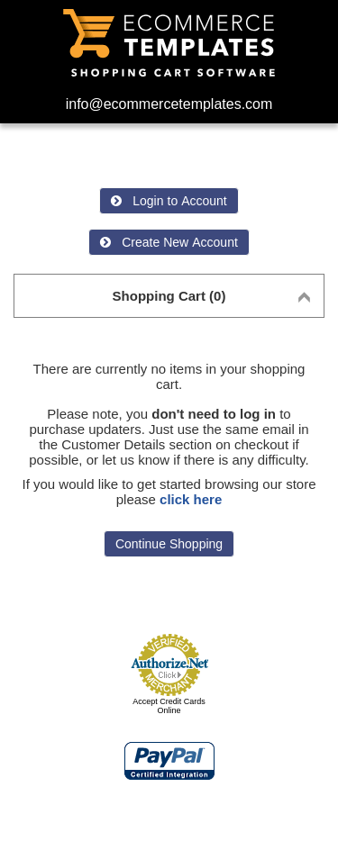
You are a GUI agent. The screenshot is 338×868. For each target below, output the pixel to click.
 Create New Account (169, 242)
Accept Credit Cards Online (169, 706)
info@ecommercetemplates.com (169, 104)
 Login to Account (169, 201)
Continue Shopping (169, 544)
